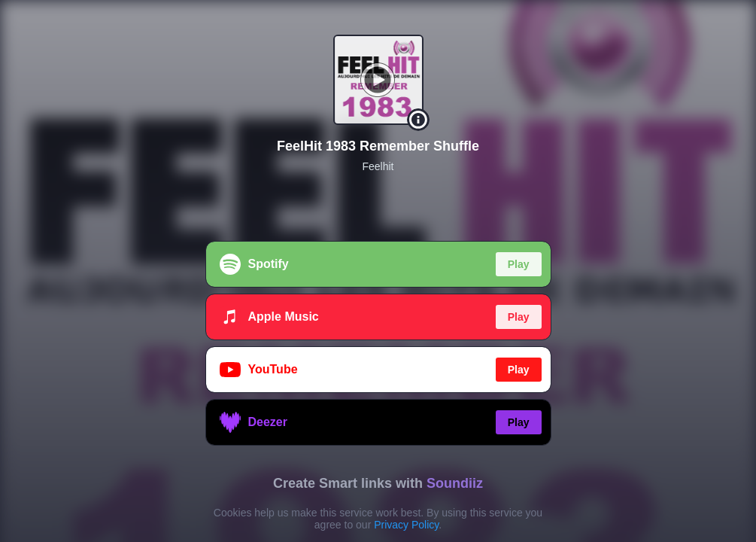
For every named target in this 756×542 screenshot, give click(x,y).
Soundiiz (455, 483)
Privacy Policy (406, 525)
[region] (378, 271)
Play (519, 264)
